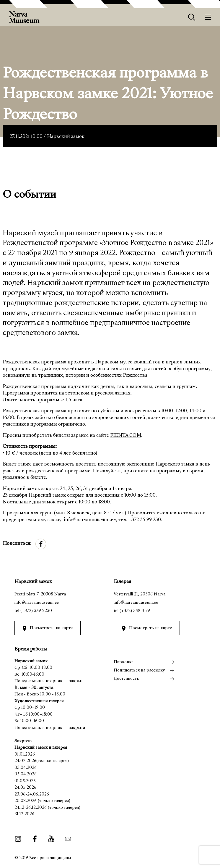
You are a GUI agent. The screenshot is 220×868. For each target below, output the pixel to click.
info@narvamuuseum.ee (37, 603)
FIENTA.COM (126, 436)
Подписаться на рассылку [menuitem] (139, 670)
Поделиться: (17, 544)
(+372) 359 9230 (36, 611)
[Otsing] (192, 17)
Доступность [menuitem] (126, 679)
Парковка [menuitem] (124, 662)
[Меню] (208, 17)
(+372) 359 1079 (135, 611)
